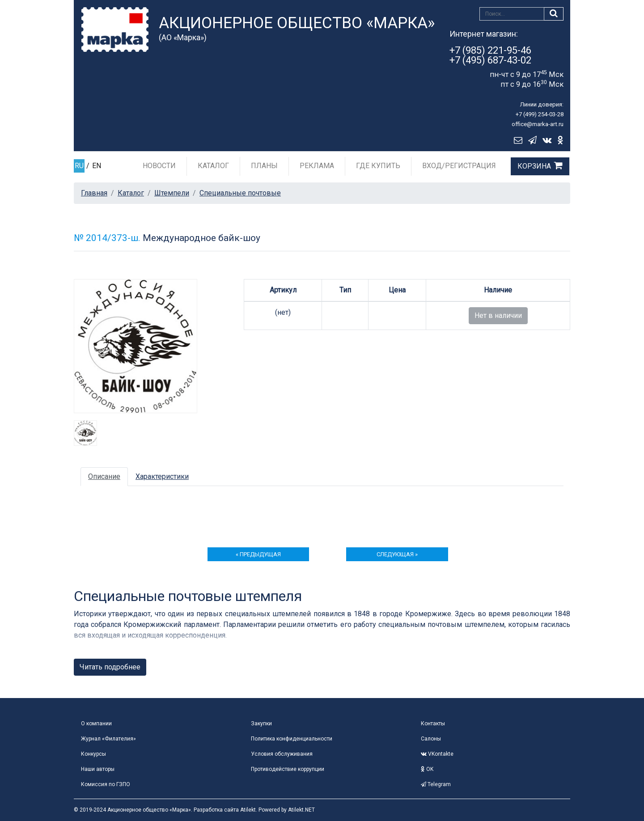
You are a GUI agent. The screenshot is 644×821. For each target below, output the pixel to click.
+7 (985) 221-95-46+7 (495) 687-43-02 (490, 55)
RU (79, 166)
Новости (159, 166)
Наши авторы (98, 769)
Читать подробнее (110, 667)
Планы (264, 166)
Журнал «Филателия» (108, 739)
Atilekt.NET (301, 810)
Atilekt (248, 810)
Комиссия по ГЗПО (106, 784)
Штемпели (172, 193)
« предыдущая (258, 554)
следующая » (397, 554)
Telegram (436, 784)
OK (427, 769)
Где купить (378, 166)
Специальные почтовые (240, 193)
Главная (94, 193)
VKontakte (437, 754)
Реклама (317, 166)
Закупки (261, 724)
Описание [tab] (104, 476)
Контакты (433, 724)
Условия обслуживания (282, 754)
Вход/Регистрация (459, 166)
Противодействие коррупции (288, 769)
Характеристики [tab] (162, 476)
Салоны (431, 739)
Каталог (213, 166)
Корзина (534, 166)
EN (97, 166)
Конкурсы (93, 754)
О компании (96, 724)
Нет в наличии (498, 315)
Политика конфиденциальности (292, 739)
